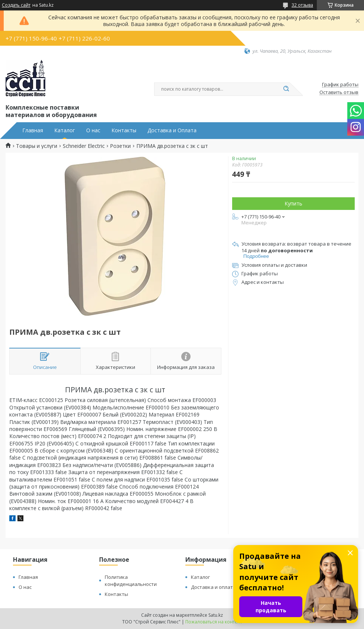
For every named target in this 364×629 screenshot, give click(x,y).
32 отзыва (302, 5)
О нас (93, 130)
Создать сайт (16, 5)
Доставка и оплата (213, 587)
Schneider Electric (84, 146)
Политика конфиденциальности (131, 581)
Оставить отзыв (339, 93)
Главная (33, 130)
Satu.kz (216, 615)
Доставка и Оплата (172, 130)
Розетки (120, 146)
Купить (293, 203)
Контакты (124, 130)
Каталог (65, 130)
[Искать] (286, 89)
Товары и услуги (37, 146)
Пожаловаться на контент (214, 622)
